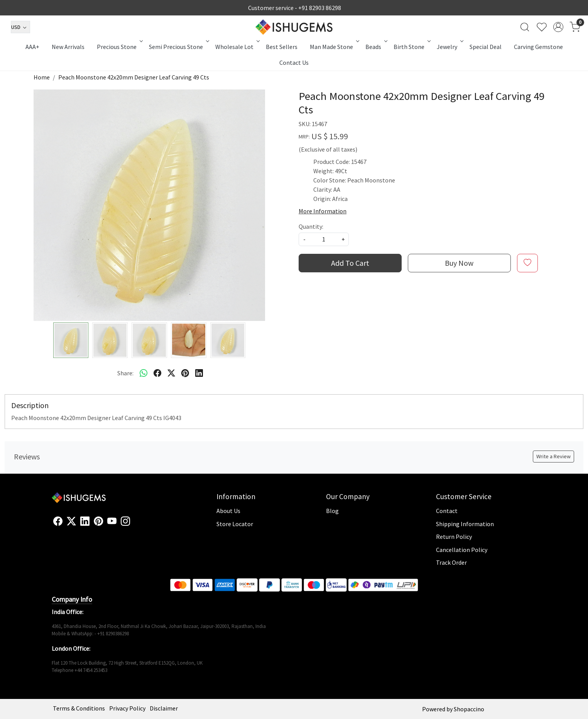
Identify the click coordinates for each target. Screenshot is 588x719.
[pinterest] (185, 373)
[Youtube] (112, 522)
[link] (525, 27)
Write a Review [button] (553, 456)
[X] (71, 522)
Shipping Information (465, 524)
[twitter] (171, 373)
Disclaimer (164, 708)
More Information (323, 211)
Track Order (451, 562)
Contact (447, 511)
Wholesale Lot (237, 47)
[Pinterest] (98, 522)
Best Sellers (282, 47)
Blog (332, 511)
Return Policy (454, 537)
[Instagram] (125, 522)
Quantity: (311, 226)
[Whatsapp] (144, 373)
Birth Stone (411, 47)
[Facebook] (58, 522)
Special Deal (486, 47)
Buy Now (459, 263)
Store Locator (235, 524)
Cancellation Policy (462, 550)
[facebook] (157, 373)
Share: (125, 373)
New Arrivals (68, 47)
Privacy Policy (127, 708)
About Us (228, 511)
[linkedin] (199, 373)
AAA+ (32, 47)
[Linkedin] (85, 522)
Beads (376, 47)
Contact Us (294, 62)
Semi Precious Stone (178, 47)
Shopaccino (469, 709)
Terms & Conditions (79, 708)
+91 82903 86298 (320, 8)
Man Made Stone (334, 47)
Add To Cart (350, 263)
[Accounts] (558, 27)
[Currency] (20, 27)
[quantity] (324, 239)
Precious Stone (119, 47)
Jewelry (449, 47)
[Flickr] (134, 525)
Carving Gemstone (538, 47)
